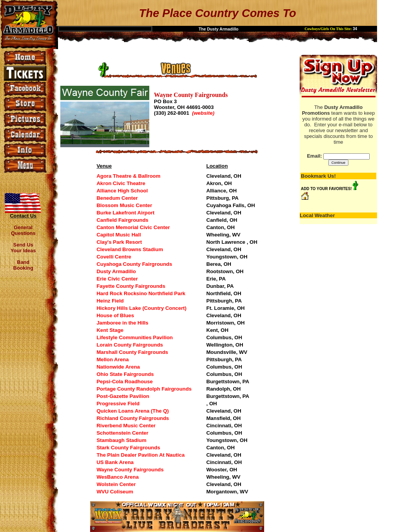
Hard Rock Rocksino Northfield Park (141, 293)
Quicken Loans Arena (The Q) (133, 411)
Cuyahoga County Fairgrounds (134, 264)
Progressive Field (118, 404)
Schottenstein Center (123, 433)
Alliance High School (122, 191)
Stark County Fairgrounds (128, 448)
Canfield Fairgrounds (123, 220)
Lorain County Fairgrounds (130, 345)
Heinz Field (110, 301)
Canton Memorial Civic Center (133, 227)
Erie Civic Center (117, 279)
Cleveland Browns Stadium (130, 249)
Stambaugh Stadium (122, 440)
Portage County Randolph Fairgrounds (144, 389)
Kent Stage (110, 330)
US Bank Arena (115, 462)
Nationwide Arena (118, 367)
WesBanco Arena (118, 477)
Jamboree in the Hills (123, 323)
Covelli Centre (114, 257)
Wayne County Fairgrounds (130, 470)
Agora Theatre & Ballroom (129, 176)
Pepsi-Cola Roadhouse (125, 382)
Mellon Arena (113, 359)
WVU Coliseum (115, 492)
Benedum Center (117, 198)
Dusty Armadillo (116, 271)
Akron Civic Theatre (121, 183)
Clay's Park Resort (119, 242)
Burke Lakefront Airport (126, 213)
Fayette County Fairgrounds (131, 286)
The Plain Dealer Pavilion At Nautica (141, 455)
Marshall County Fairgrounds (132, 352)
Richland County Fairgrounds (133, 418)
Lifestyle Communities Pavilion (135, 337)
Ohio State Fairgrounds (125, 374)
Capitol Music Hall (119, 235)
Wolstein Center (116, 484)
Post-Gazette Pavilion (123, 396)
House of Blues (115, 315)
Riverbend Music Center (126, 426)
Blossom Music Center (125, 205)
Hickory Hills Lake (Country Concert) (142, 308)
